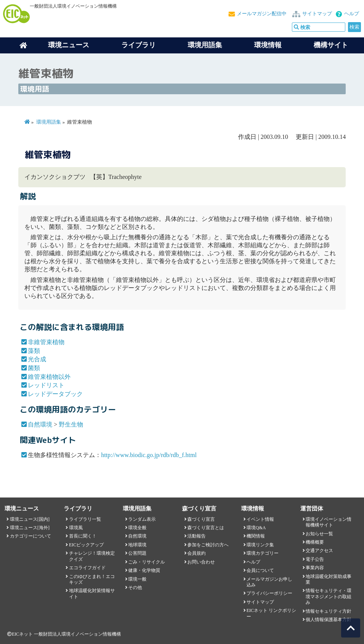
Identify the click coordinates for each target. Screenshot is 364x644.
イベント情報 (260, 519)
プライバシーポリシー (269, 593)
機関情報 (256, 536)
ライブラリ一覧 (85, 519)
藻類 (34, 351)
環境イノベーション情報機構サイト (329, 522)
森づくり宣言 (201, 519)
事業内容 (315, 568)
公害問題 (137, 553)
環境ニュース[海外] (30, 528)
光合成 (37, 359)
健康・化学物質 (144, 570)
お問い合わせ (201, 562)
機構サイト (331, 45)
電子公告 (315, 559)
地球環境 (137, 545)
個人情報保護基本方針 (329, 620)
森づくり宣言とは (206, 528)
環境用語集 (205, 45)
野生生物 (71, 424)
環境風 (76, 528)
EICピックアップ (86, 545)
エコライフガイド (87, 568)
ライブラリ (139, 45)
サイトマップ (317, 14)
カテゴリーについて (31, 536)
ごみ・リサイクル (147, 562)
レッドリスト (46, 385)
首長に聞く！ (83, 536)
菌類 (34, 368)
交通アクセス (319, 551)
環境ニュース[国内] (30, 519)
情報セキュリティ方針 (329, 611)
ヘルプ (352, 14)
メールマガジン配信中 (262, 14)
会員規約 (196, 553)
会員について (260, 570)
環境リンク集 (260, 545)
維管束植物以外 (49, 377)
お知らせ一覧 (319, 534)
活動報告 (196, 536)
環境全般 (137, 528)
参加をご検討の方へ (208, 545)
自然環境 (40, 424)
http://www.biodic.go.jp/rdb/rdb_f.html (149, 455)
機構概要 (315, 542)
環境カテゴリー (263, 553)
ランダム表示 (142, 519)
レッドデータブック (55, 394)
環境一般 (137, 579)
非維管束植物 (46, 342)
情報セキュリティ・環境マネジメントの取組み (329, 597)
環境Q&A (256, 528)
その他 (135, 588)
